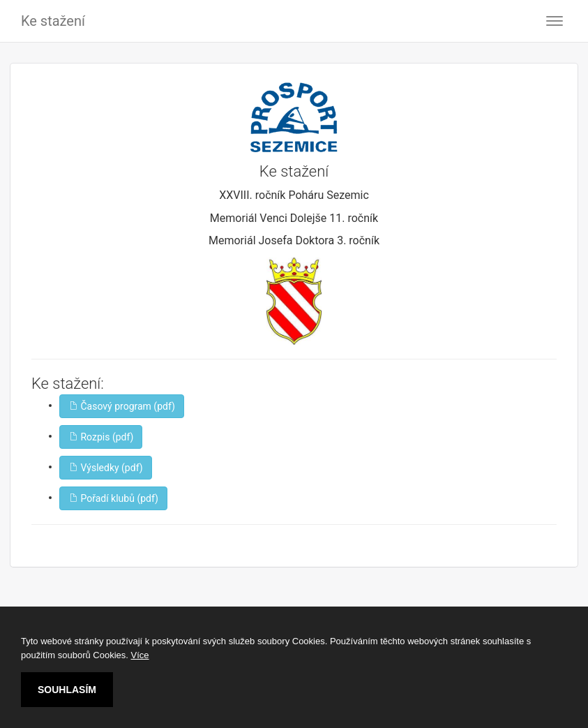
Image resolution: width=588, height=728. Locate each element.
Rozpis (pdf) (101, 437)
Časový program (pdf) (122, 406)
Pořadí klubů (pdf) (113, 498)
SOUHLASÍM (67, 690)
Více (140, 655)
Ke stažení (53, 21)
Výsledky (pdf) (106, 468)
